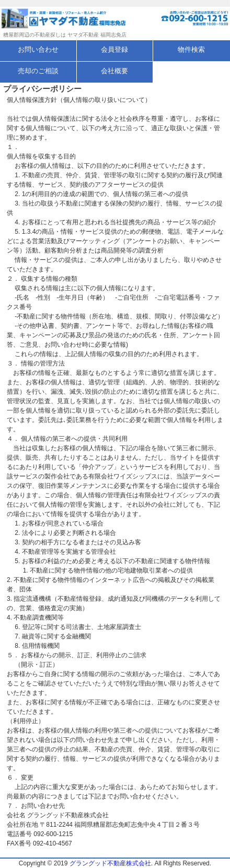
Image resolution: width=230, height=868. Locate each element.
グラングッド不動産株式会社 (110, 863)
